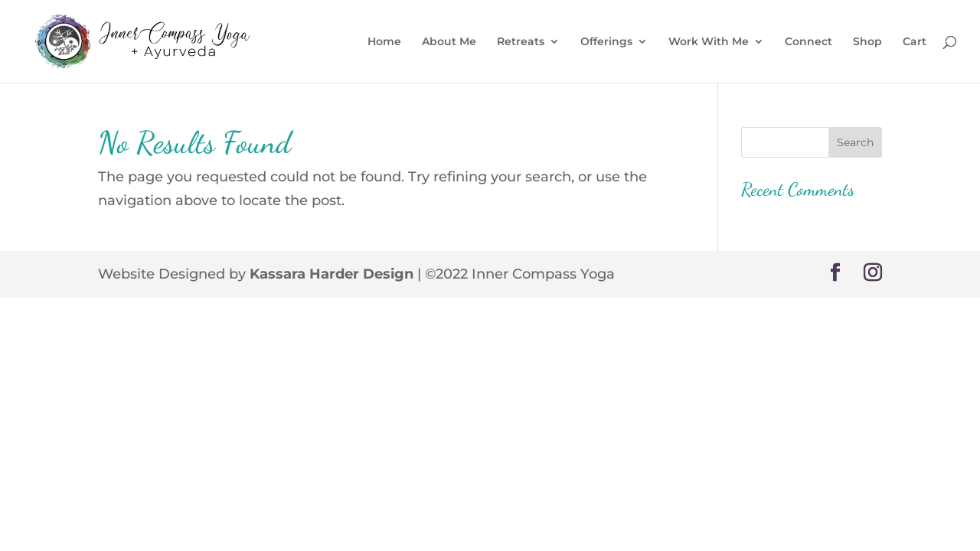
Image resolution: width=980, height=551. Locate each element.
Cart (915, 42)
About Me (449, 42)
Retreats (521, 42)
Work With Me (709, 42)
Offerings (606, 42)
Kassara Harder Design (332, 274)
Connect (808, 42)
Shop (867, 42)
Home (384, 42)
